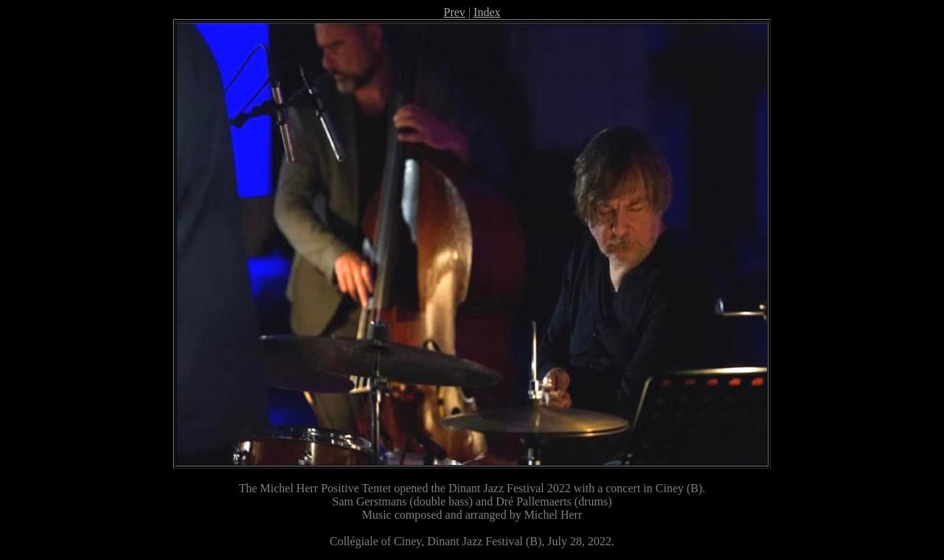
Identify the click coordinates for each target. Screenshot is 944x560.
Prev (455, 12)
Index (487, 12)
